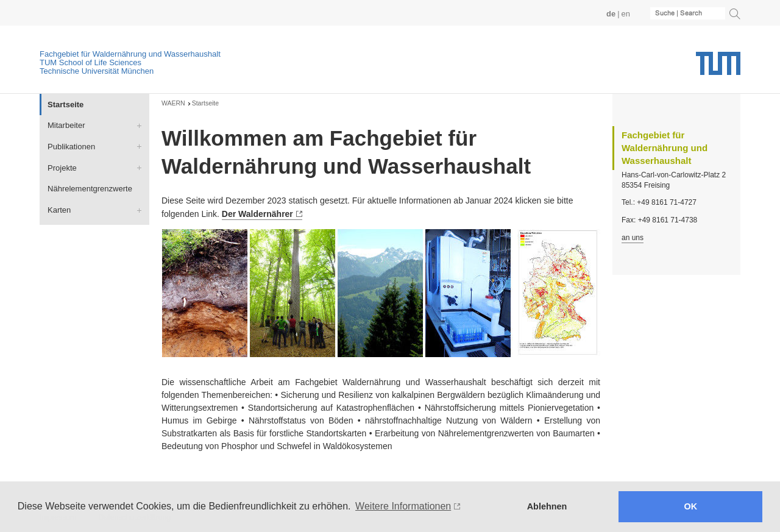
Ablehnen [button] (547, 506)
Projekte (62, 168)
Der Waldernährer (257, 214)
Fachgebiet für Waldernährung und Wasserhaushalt (130, 54)
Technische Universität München (97, 71)
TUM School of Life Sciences (90, 62)
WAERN (173, 103)
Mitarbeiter (66, 125)
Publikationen (71, 147)
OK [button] (691, 506)
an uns (633, 238)
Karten (59, 210)
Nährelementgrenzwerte (90, 189)
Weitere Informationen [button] (403, 506)
